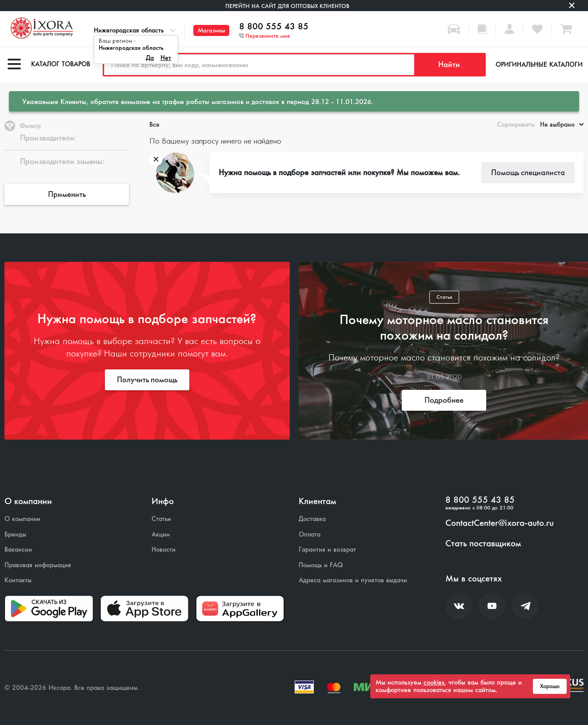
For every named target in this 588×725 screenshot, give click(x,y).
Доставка (312, 519)
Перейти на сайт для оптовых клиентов (287, 6)
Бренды (15, 535)
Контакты (18, 580)
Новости (164, 550)
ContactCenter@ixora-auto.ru (500, 523)
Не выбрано (562, 124)
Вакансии (18, 550)
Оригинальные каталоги (539, 64)
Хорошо (550, 686)
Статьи (161, 519)
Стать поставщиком (483, 544)
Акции (161, 535)
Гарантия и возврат (327, 550)
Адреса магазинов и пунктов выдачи (353, 580)
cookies (434, 682)
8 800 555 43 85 (274, 27)
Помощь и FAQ (321, 565)
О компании (22, 519)
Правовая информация (38, 565)
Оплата (310, 535)
